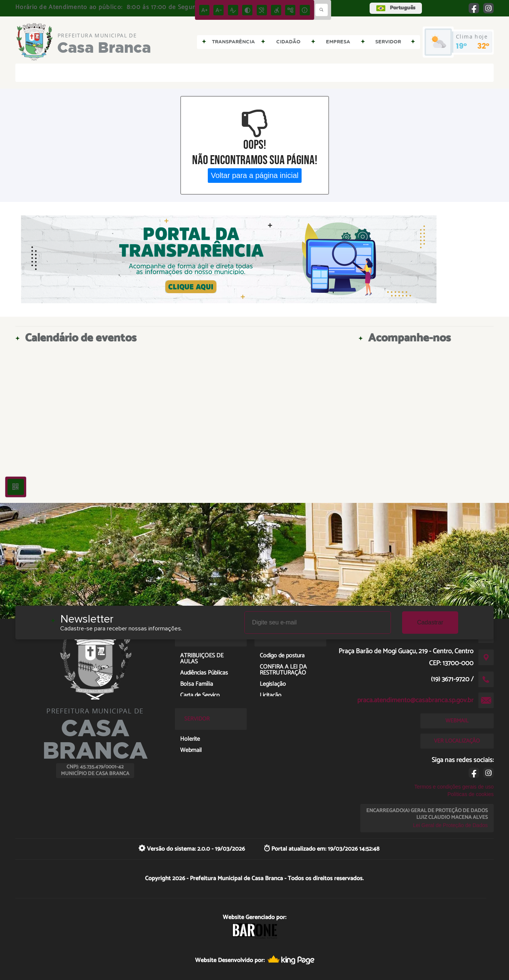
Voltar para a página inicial (255, 175)
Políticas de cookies (471, 794)
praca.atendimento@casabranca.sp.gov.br (415, 700)
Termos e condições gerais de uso (454, 787)
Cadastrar (430, 622)
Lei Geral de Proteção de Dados (450, 825)
